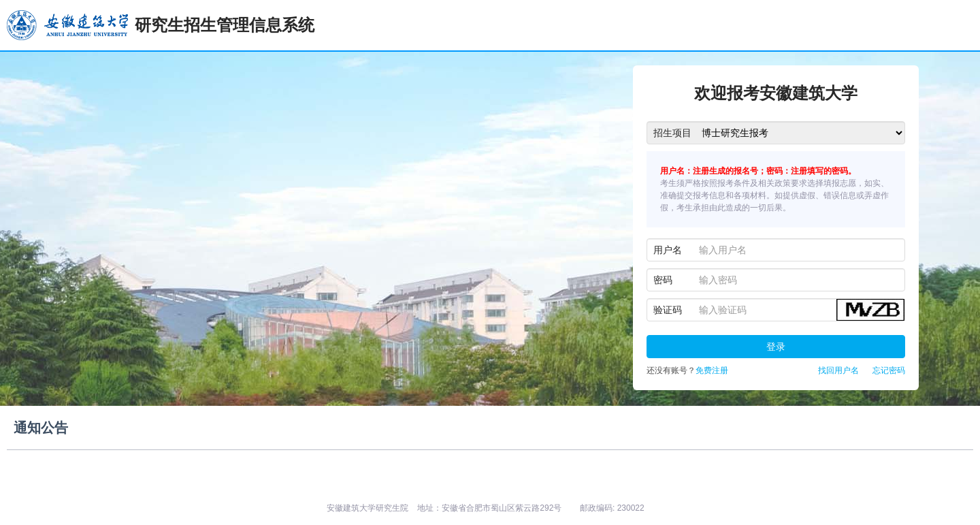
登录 (776, 347)
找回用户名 (838, 370)
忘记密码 (889, 370)
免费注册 (712, 370)
